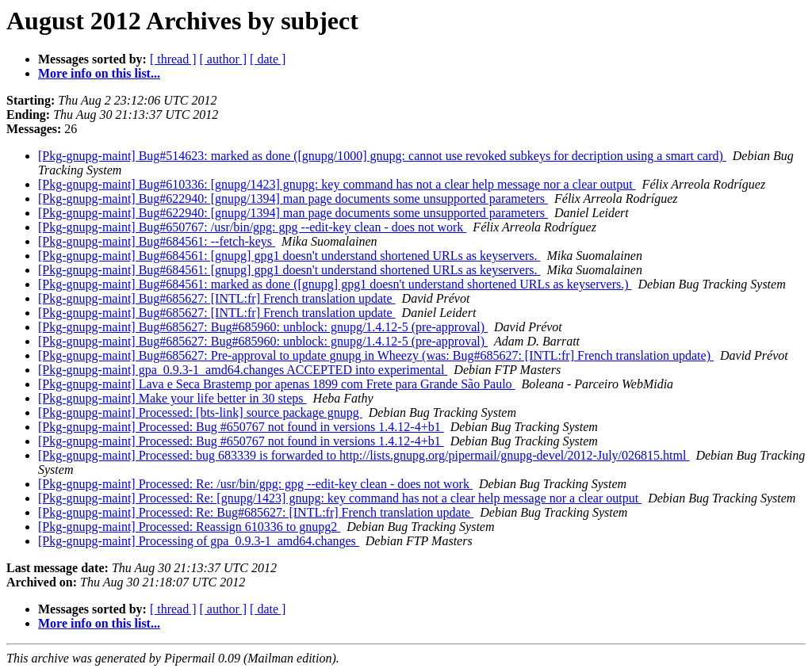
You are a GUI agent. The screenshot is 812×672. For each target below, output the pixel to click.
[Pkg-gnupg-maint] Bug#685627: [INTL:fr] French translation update (217, 298)
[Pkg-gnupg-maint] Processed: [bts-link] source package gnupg (200, 412)
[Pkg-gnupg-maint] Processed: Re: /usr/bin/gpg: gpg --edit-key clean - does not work (255, 484)
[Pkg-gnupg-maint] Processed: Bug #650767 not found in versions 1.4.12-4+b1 (241, 427)
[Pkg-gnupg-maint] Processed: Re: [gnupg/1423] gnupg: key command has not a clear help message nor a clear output (340, 498)
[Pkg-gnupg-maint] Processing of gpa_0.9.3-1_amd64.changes (199, 541)
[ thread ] (173, 59)
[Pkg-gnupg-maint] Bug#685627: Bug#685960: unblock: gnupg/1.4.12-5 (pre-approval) (263, 327)
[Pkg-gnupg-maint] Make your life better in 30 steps (172, 398)
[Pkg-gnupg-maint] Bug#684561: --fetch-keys (157, 241)
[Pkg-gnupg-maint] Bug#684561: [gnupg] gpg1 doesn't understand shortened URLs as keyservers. (289, 256)
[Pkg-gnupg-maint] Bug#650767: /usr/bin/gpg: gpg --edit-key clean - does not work (252, 227)
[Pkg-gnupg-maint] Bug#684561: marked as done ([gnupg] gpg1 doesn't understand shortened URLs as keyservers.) (335, 284)
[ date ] (268, 59)
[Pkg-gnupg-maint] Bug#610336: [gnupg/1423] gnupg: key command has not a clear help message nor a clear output (337, 184)
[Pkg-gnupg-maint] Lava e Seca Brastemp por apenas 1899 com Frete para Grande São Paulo (277, 384)
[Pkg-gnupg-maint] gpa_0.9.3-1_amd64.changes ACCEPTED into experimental (243, 370)
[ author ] (224, 59)
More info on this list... (99, 73)
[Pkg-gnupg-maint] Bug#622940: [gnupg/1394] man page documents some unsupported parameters (293, 199)
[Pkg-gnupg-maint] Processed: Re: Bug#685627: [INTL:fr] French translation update (256, 512)
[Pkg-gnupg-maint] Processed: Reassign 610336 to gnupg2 (189, 527)
